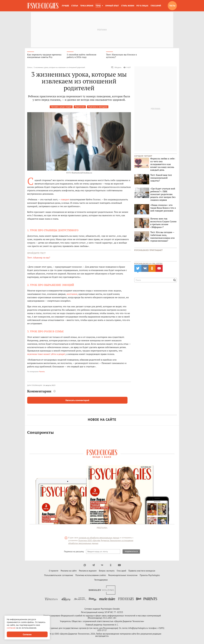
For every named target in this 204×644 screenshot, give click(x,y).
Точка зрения (87, 6)
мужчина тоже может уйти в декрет (46, 354)
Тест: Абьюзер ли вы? (39, 258)
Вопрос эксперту (107, 571)
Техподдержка (101, 580)
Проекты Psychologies (150, 575)
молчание (72, 294)
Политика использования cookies (91, 575)
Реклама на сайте (69, 571)
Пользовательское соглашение (59, 575)
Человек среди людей (61, 107)
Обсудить (116, 67)
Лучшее (65, 6)
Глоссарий (156, 6)
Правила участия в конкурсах (142, 571)
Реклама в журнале (88, 571)
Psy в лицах (142, 6)
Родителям (80, 107)
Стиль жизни (128, 6)
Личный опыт (112, 6)
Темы (98, 6)
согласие (11, 628)
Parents (42, 372)
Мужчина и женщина (98, 107)
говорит (65, 199)
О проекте (54, 571)
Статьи (75, 6)
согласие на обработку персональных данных (99, 538)
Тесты (172, 6)
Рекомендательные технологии (123, 575)
